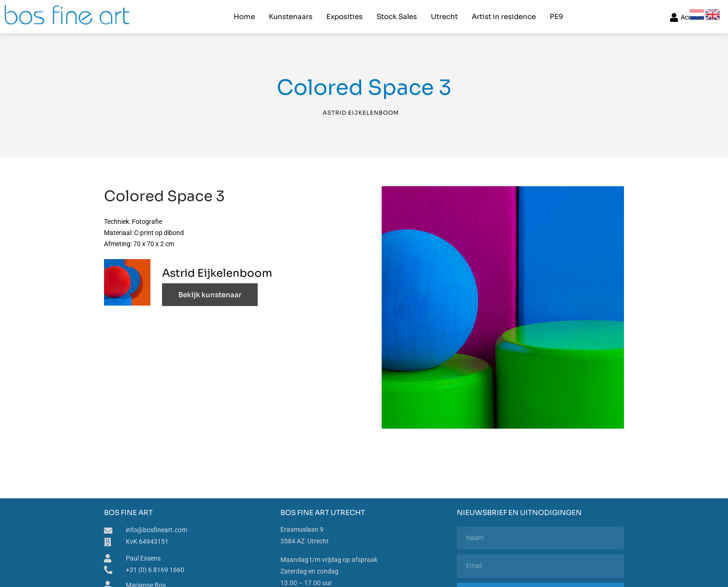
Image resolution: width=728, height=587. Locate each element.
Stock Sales (397, 16)
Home (244, 16)
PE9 (556, 16)
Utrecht (444, 16)
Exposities (344, 16)
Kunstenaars (291, 16)
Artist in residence (504, 16)
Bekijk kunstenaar (210, 295)
